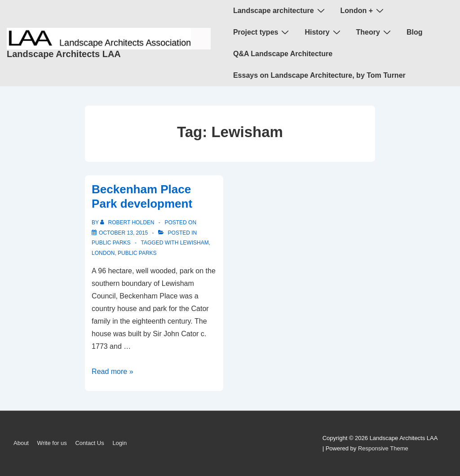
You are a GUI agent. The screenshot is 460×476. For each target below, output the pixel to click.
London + (363, 10)
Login (119, 443)
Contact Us (89, 443)
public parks (111, 243)
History (323, 32)
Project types (262, 32)
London (103, 253)
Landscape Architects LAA (64, 54)
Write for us (52, 443)
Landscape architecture (280, 10)
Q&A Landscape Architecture (283, 54)
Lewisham (195, 243)
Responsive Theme (383, 448)
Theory (375, 32)
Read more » (113, 371)
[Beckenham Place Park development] (123, 233)
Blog (415, 32)
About (21, 443)
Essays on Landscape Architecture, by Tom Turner (319, 75)
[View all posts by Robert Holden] (128, 222)
